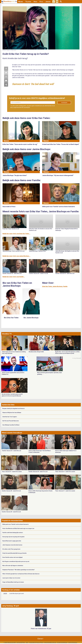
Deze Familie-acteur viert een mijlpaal (12, 557)
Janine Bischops (58, 286)
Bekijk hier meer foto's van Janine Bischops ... (16, 256)
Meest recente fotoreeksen (12, 433)
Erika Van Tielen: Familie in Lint (11, 229)
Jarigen (48, 2)
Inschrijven (64, 103)
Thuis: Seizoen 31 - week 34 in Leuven (12, 472)
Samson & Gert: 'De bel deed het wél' (33, 84)
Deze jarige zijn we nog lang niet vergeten (13, 537)
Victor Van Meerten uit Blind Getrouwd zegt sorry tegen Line (18, 528)
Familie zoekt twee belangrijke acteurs (13, 533)
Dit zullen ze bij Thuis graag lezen (11, 549)
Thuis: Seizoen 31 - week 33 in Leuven (65, 472)
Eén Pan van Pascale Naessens (11, 421)
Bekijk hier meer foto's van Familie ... (14, 277)
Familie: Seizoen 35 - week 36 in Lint (65, 273)
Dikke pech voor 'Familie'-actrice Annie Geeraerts (16, 524)
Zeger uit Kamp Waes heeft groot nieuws (13, 582)
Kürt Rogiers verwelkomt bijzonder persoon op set (16, 561)
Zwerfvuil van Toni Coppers (10, 417)
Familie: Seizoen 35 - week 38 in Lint (12, 273)
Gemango (75, 643)
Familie (65, 286)
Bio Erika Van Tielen (11, 318)
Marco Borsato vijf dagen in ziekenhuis (13, 566)
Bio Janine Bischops (31, 318)
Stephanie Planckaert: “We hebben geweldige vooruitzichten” (19, 570)
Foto (41, 2)
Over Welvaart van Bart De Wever (11, 425)
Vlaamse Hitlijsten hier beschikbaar (12, 413)
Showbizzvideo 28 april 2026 (36, 352)
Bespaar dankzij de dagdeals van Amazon (13, 408)
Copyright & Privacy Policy (36, 643)
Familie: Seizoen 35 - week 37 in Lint (38, 273)
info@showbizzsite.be (50, 643)
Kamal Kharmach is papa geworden (12, 541)
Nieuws (21, 2)
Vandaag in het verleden (11, 590)
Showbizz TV (7, 334)
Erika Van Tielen (47, 286)
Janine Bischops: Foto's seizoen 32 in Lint (14, 251)
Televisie (28, 2)
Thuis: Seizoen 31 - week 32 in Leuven (65, 491)
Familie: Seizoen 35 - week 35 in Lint (11, 512)
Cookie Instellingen (62, 643)
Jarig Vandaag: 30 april (10, 606)
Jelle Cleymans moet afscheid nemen (12, 545)
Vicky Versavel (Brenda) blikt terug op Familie (14, 553)
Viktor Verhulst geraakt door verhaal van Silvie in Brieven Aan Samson (21, 574)
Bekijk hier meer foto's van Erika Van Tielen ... (16, 234)
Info (27, 643)
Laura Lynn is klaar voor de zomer (11, 578)
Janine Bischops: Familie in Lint (37, 251)
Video (35, 2)
